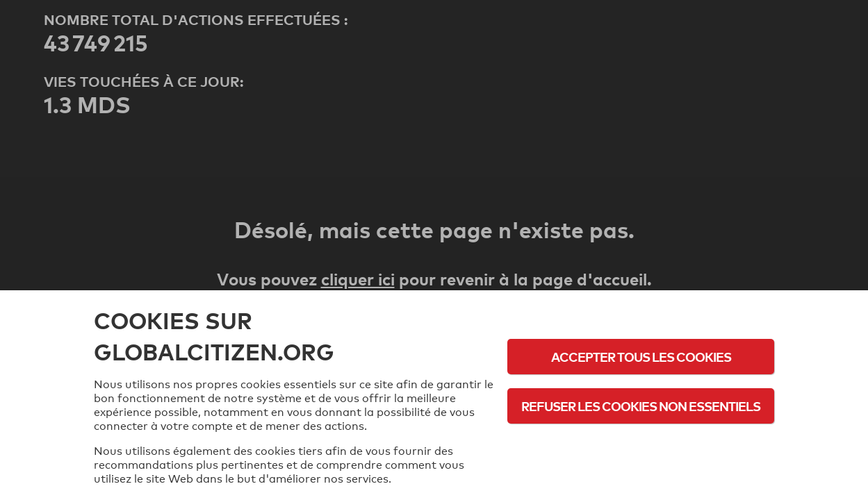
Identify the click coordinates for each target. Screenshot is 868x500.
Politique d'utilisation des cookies (641, 444)
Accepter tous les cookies (641, 357)
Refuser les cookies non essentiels (641, 406)
